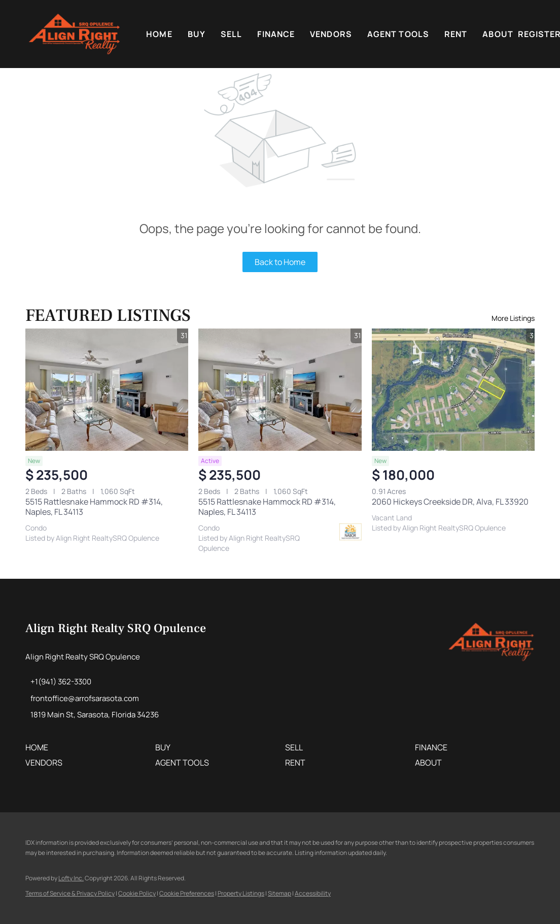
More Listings (513, 318)
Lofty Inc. (71, 878)
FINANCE (276, 34)
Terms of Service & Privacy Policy (70, 893)
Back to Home (280, 262)
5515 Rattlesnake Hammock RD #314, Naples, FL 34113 (94, 507)
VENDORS (331, 34)
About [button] (498, 34)
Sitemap (279, 893)
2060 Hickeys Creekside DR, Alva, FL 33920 (450, 502)
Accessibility (313, 893)
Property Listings (241, 893)
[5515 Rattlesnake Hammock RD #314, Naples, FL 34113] (107, 390)
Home (159, 34)
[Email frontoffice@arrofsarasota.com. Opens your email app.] (82, 698)
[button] (74, 34)
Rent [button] (456, 34)
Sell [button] (231, 34)
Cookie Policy (137, 893)
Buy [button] (197, 34)
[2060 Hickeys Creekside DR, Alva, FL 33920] (453, 390)
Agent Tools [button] (398, 34)
